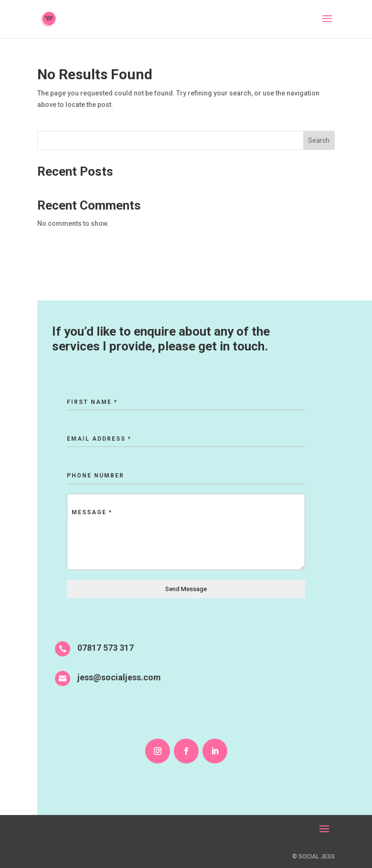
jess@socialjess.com (119, 677)
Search (319, 140)
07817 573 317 (106, 648)
